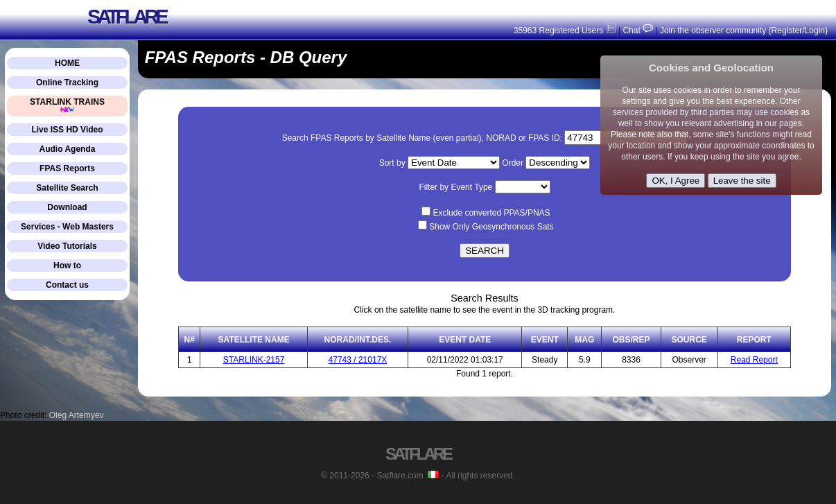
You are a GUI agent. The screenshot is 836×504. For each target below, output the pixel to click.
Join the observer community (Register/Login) (744, 31)
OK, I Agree (676, 181)
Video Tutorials (67, 246)
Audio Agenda (68, 149)
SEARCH (485, 251)
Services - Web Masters (67, 227)
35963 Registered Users (565, 31)
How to (67, 266)
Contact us (67, 285)
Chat (637, 31)
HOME (67, 63)
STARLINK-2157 (254, 360)
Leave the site (742, 181)
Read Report (754, 360)
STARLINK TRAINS (67, 105)
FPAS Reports (67, 168)
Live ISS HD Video (67, 130)
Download (67, 207)
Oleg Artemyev (77, 415)
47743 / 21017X (358, 360)
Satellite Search (67, 188)
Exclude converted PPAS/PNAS (491, 213)
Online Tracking (67, 82)
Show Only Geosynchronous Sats (491, 227)
